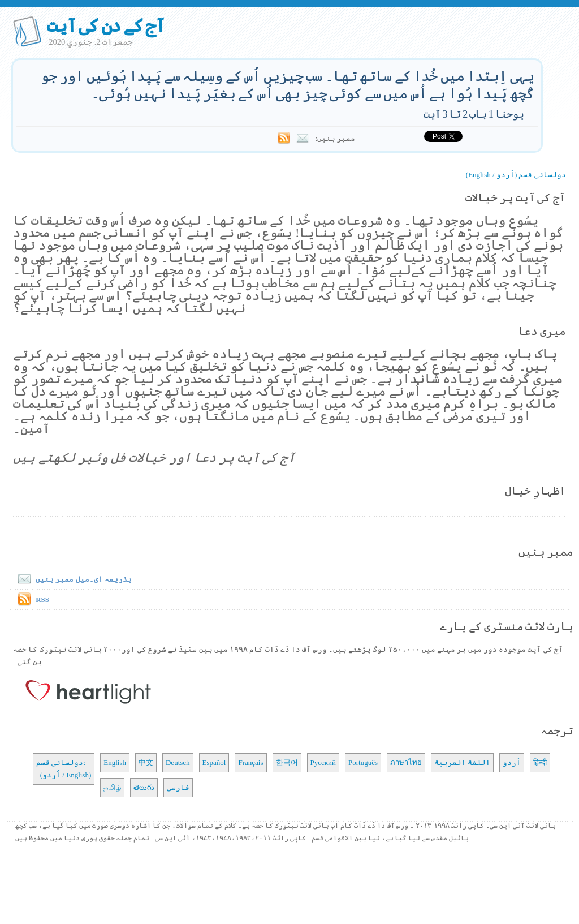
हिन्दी (540, 762)
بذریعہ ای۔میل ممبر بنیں (72, 579)
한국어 (287, 762)
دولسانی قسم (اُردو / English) (516, 175)
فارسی (178, 787)
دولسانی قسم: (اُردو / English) (64, 769)
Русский (323, 762)
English (115, 762)
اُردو (512, 762)
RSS (42, 599)
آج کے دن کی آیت (105, 25)
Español (214, 762)
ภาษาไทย (406, 762)
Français (250, 762)
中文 (146, 762)
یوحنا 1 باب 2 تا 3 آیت (474, 114)
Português (363, 762)
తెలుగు (144, 787)
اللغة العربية (462, 762)
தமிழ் (112, 787)
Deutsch (178, 762)
